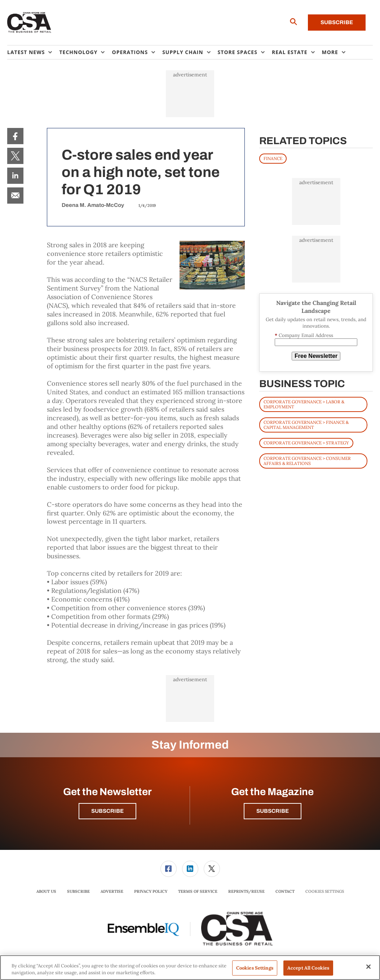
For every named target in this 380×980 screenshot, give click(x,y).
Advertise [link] (112, 891)
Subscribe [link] (78, 891)
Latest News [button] (26, 52)
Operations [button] (130, 52)
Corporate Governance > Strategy (306, 443)
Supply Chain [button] (183, 52)
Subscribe (337, 22)
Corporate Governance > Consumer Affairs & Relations (307, 461)
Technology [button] (78, 52)
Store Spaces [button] (238, 52)
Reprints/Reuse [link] (246, 891)
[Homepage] (29, 23)
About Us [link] (46, 891)
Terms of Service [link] (198, 891)
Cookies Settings (325, 892)
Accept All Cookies (308, 968)
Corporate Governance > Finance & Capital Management (306, 425)
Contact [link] (285, 891)
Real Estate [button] (290, 52)
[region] (190, 968)
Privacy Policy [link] (151, 891)
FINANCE (273, 158)
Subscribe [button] (107, 811)
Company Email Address (304, 335)
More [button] (330, 52)
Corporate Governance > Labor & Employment (304, 404)
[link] (15, 136)
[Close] (368, 967)
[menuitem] (33, 52)
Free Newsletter (316, 356)
